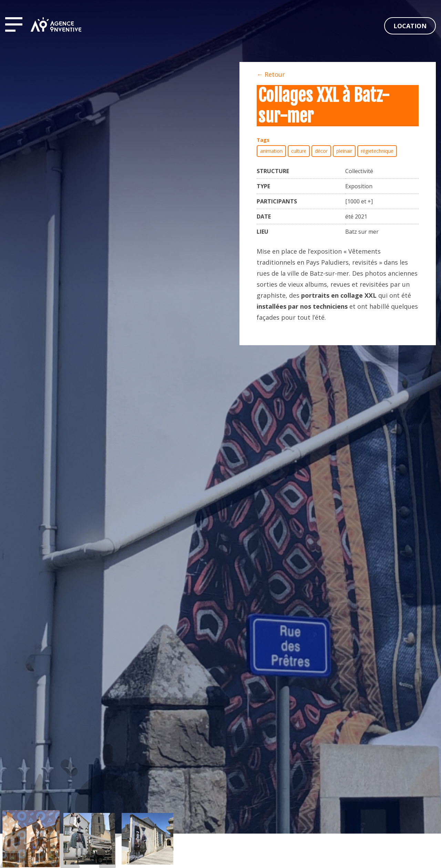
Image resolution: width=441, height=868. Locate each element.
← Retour (271, 74)
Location (410, 26)
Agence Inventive (56, 24)
